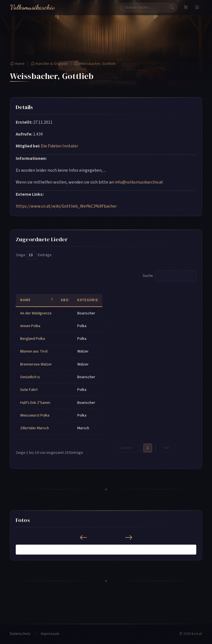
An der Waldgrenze (36, 313)
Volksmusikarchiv (32, 7)
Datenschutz (20, 634)
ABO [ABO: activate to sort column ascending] (65, 300)
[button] (19, 549)
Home (17, 64)
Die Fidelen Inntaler (59, 146)
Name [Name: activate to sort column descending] (25, 300)
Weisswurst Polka (35, 415)
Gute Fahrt (29, 390)
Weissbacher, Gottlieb (95, 64)
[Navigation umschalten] (197, 7)
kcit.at (197, 634)
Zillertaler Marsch (35, 428)
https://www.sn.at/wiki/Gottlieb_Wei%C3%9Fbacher (66, 206)
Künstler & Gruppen (49, 64)
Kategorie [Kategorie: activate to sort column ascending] (88, 300)
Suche (169, 276)
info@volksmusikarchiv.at (139, 182)
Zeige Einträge (34, 255)
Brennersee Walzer (36, 364)
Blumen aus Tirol (34, 351)
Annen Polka (30, 326)
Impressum (50, 634)
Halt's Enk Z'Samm (35, 403)
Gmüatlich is (30, 377)
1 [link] (148, 448)
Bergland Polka (33, 339)
